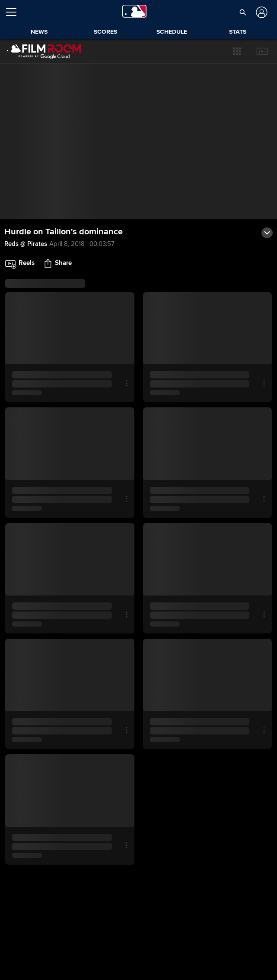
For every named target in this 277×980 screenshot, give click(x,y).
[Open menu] (15, 12)
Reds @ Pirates (26, 244)
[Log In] (260, 12)
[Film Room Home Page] (44, 51)
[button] (237, 51)
